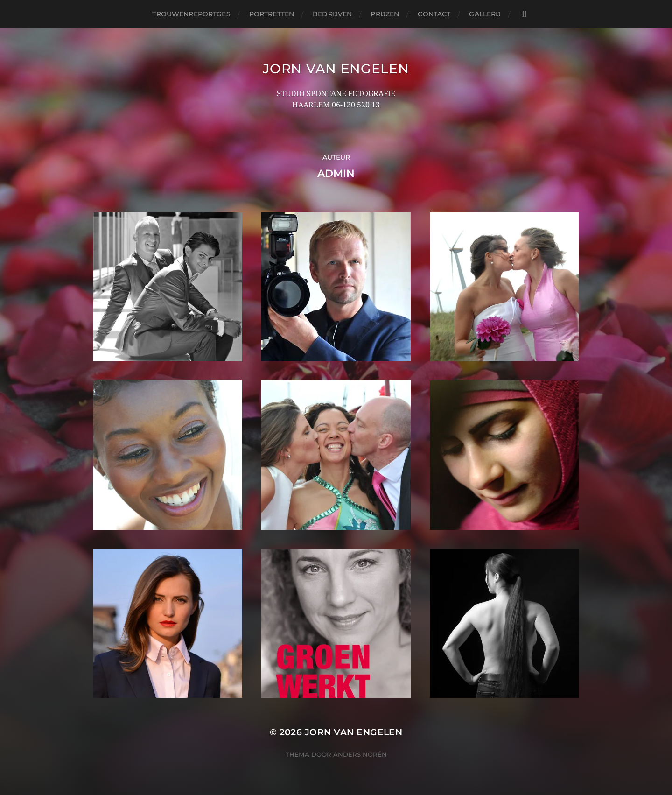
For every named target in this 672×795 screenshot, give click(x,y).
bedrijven (332, 14)
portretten (272, 14)
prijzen (385, 14)
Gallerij (485, 14)
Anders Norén (360, 754)
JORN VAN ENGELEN (336, 69)
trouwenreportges (191, 14)
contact (434, 14)
